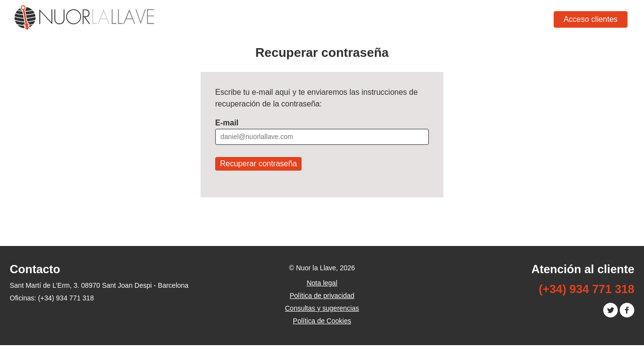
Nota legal (322, 283)
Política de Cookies (322, 321)
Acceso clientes (590, 19)
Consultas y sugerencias (322, 308)
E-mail (227, 123)
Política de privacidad (322, 296)
